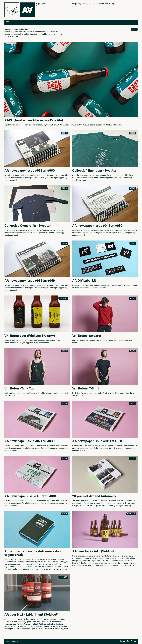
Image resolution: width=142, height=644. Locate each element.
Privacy (15, 642)
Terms (8, 642)
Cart (134, 29)
